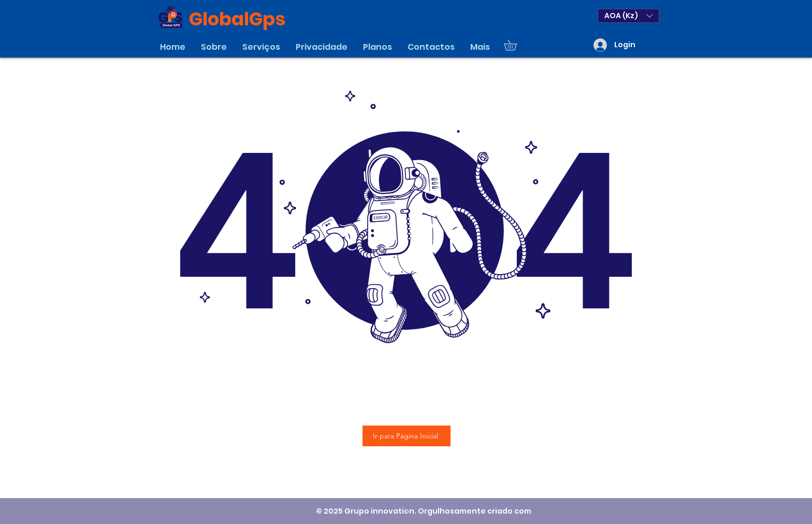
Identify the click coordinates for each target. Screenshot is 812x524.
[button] (628, 16)
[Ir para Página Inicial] (407, 436)
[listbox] (628, 16)
